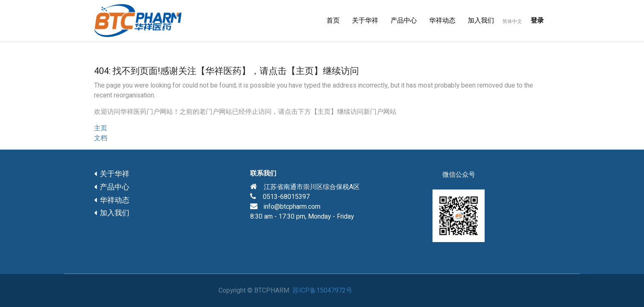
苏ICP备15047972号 (322, 291)
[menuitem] (333, 21)
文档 (101, 138)
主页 (101, 128)
